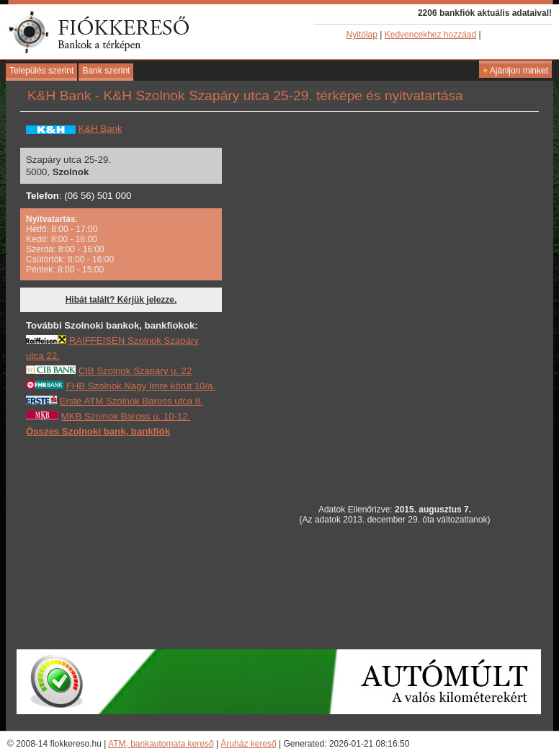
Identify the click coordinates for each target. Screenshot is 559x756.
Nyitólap (362, 35)
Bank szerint (106, 71)
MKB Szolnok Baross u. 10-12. (126, 416)
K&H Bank (100, 129)
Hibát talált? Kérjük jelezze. (121, 300)
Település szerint (41, 71)
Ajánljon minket (515, 71)
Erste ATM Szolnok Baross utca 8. (131, 401)
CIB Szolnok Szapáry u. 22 (135, 371)
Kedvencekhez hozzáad (430, 35)
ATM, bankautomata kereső (161, 744)
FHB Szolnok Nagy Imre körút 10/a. (141, 386)
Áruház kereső (248, 744)
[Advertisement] (134, 543)
